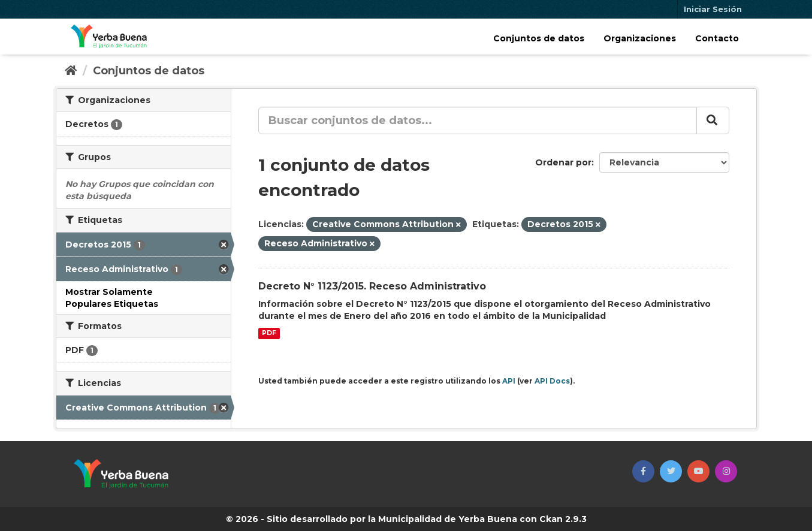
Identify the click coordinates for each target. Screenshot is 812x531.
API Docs (552, 381)
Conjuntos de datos (539, 38)
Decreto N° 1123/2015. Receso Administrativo (372, 286)
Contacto (717, 38)
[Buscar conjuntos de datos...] (478, 120)
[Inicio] (71, 71)
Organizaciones (640, 38)
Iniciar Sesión (713, 9)
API (509, 381)
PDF (269, 334)
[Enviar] (713, 120)
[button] (643, 471)
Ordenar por (563, 162)
